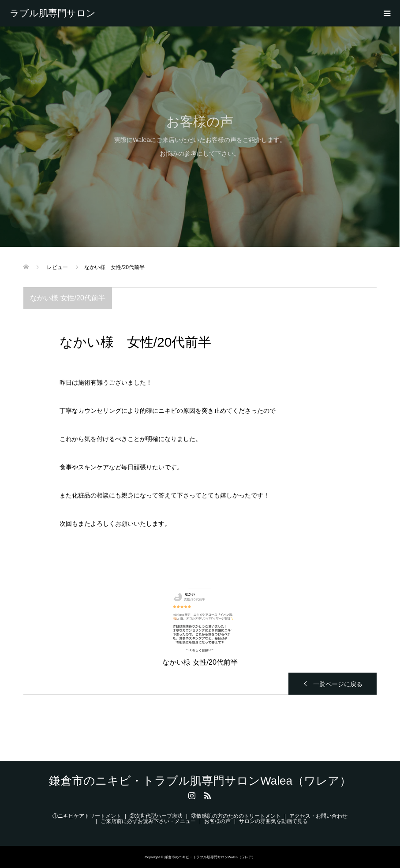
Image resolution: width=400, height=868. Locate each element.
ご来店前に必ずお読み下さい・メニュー (148, 821)
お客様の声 (217, 821)
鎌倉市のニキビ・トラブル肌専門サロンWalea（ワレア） (53, 13)
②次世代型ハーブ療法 (156, 816)
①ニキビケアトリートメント (87, 816)
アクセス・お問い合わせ (318, 816)
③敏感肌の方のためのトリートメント (236, 816)
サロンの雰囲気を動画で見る (273, 821)
